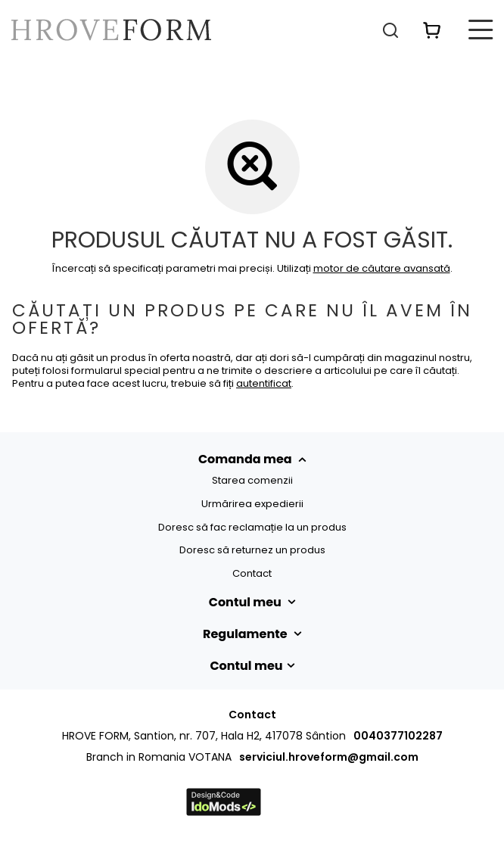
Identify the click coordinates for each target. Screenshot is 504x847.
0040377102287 (398, 736)
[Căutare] (390, 30)
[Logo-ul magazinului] (111, 30)
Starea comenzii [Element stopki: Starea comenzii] (252, 481)
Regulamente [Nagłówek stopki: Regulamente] (246, 634)
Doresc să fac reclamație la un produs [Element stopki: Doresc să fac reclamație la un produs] (252, 528)
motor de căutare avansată (382, 268)
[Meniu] (481, 30)
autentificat (264, 383)
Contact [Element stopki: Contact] (252, 574)
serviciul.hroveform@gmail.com (329, 757)
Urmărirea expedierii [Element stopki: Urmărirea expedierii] (252, 504)
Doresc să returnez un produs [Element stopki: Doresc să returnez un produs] (252, 550)
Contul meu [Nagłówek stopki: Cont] (247, 603)
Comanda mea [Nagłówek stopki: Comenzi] (246, 459)
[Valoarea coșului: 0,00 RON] (432, 30)
